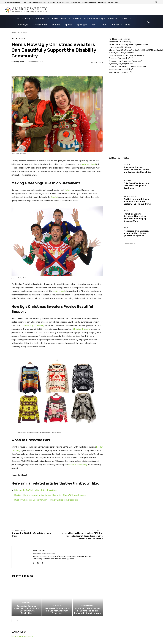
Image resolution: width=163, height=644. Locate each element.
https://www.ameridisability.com (44, 554)
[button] (148, 22)
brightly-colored (88, 164)
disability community (35, 325)
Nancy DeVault (20, 62)
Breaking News (87, 605)
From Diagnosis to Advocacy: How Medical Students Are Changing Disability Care (135, 217)
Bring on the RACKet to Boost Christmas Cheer (36, 490)
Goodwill (55, 197)
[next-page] (17, 621)
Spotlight (57, 605)
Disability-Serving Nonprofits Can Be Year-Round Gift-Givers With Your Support (50, 495)
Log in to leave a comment (22, 636)
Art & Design (22, 32)
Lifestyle (26, 603)
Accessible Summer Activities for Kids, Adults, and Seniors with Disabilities (27, 610)
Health (126, 211)
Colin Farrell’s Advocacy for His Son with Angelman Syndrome (57, 611)
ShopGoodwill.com (81, 329)
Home (14, 32)
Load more (130, 244)
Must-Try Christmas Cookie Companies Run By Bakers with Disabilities (46, 500)
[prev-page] (13, 621)
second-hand (59, 291)
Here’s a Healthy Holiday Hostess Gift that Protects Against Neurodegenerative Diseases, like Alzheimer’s (82, 536)
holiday (68, 190)
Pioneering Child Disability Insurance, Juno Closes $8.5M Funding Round (136, 233)
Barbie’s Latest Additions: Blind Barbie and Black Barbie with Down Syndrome (88, 611)
